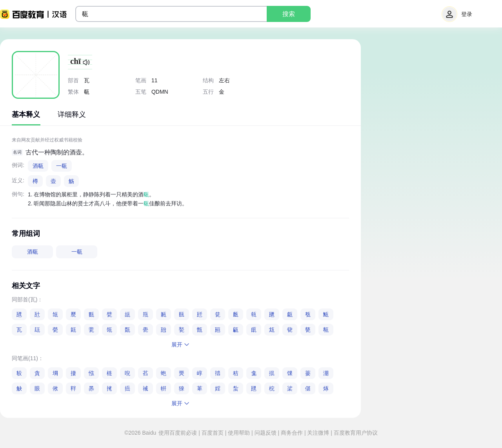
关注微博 (318, 433)
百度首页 (213, 433)
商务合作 (292, 433)
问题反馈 (266, 433)
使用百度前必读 (178, 433)
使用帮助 (239, 433)
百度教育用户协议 (355, 433)
